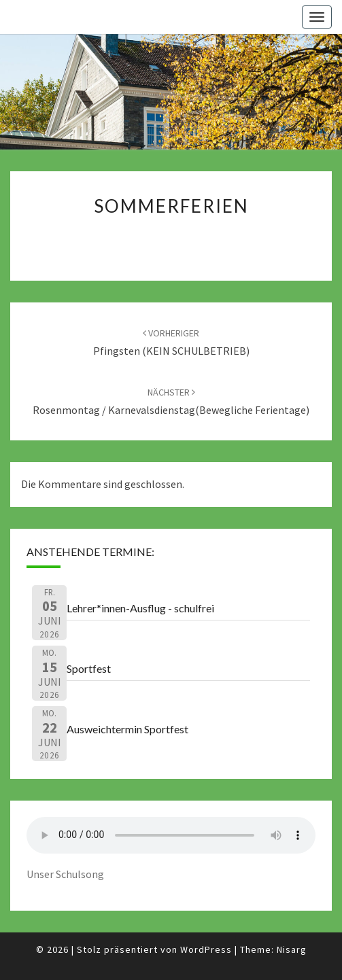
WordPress (206, 949)
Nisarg (292, 949)
